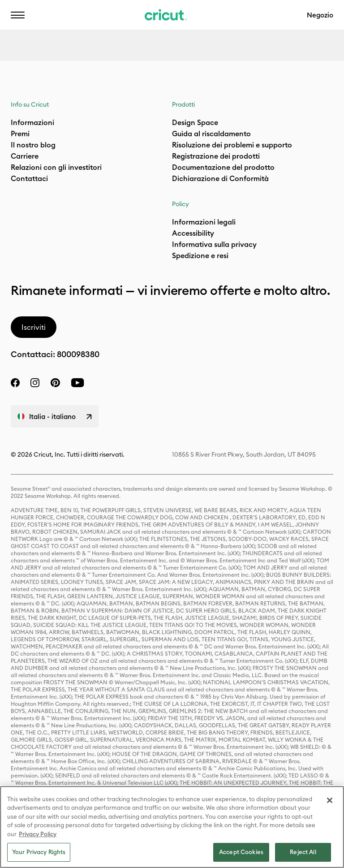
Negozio (320, 15)
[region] (172, 827)
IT (71, 21)
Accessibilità (174, 21)
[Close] (330, 800)
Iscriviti (34, 327)
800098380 (78, 354)
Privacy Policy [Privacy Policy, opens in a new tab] (38, 834)
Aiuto (114, 21)
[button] (18, 15)
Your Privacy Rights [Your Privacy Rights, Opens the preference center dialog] (39, 852)
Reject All (303, 852)
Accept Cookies (241, 852)
